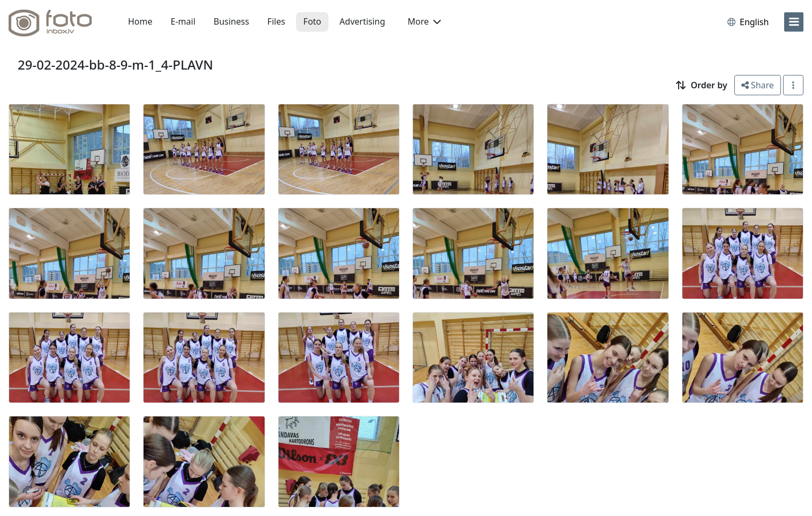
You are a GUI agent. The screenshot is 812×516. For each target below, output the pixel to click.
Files (276, 21)
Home (140, 21)
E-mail (183, 21)
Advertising (362, 21)
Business (231, 21)
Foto (312, 21)
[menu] (794, 22)
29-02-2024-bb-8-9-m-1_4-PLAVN (115, 64)
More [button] (424, 21)
